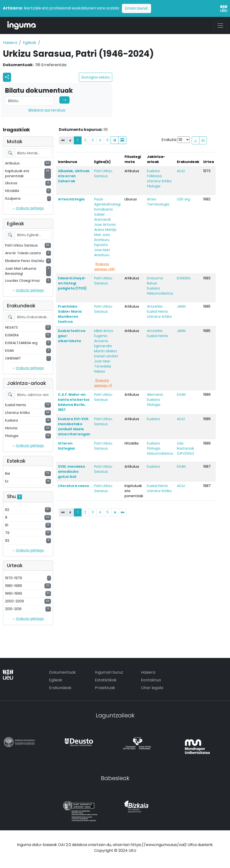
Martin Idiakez (106, 351)
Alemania (155, 395)
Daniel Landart (106, 356)
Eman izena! (136, 8)
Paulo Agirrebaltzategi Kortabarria (107, 204)
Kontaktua (151, 680)
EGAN (181, 395)
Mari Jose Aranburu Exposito (102, 240)
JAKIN (181, 306)
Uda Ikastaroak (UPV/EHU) (186, 448)
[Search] (29, 101)
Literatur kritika (159, 181)
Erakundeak (60, 688)
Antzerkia (155, 306)
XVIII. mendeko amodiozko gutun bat (72, 472)
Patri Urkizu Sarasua (103, 173)
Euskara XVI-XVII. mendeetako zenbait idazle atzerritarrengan (74, 427)
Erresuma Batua (155, 281)
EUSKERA (184, 278)
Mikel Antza (104, 331)
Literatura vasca (73, 486)
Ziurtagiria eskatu (96, 77)
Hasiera (10, 43)
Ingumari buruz (109, 672)
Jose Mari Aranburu (102, 252)
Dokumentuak (62, 672)
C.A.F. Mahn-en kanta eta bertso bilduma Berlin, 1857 (74, 402)
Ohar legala (152, 688)
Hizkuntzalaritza (160, 293)
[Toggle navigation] (220, 26)
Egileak (30, 43)
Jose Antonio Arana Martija (105, 227)
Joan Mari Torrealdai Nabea (103, 366)
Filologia (154, 186)
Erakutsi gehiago (28, 208)
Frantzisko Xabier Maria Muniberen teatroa (70, 314)
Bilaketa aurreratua (47, 110)
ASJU (181, 171)
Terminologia (158, 204)
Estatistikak (106, 680)
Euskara (153, 171)
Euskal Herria (157, 311)
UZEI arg (183, 199)
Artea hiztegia (71, 199)
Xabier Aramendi (102, 217)
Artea (152, 199)
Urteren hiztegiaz (66, 446)
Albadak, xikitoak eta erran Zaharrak (74, 176)
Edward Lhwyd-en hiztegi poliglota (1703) (72, 283)
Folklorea (154, 176)
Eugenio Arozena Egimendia (103, 341)
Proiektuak (105, 688)
